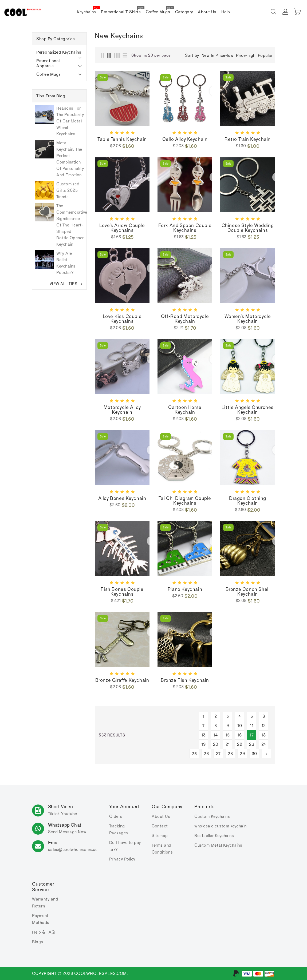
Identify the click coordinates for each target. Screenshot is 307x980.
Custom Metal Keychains (218, 845)
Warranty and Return (45, 903)
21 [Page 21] (228, 744)
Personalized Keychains (59, 52)
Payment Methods (41, 919)
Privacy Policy (122, 859)
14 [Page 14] (216, 735)
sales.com (75, 849)
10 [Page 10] (240, 726)
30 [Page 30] (254, 754)
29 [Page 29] (242, 754)
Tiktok (54, 814)
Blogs (38, 942)
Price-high (246, 55)
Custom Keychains (212, 816)
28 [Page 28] (230, 754)
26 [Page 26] (206, 754)
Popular (265, 55)
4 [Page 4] (240, 716)
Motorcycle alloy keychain (122, 410)
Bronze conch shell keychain (248, 592)
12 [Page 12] (264, 726)
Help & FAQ (43, 932)
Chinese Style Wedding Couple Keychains (248, 228)
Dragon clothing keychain (248, 501)
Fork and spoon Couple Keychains (185, 228)
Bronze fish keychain (185, 680)
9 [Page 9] (228, 726)
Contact (160, 826)
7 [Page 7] (204, 726)
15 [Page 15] (228, 735)
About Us (161, 816)
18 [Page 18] (264, 735)
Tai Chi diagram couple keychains (185, 501)
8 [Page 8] (216, 726)
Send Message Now (67, 832)
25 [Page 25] (194, 754)
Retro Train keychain (248, 139)
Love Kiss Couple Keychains (122, 319)
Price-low (225, 55)
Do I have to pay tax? (125, 846)
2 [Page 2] (216, 716)
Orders (116, 816)
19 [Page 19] (204, 744)
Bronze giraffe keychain (122, 680)
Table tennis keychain (122, 139)
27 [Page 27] (218, 754)
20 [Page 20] (216, 744)
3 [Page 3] (228, 716)
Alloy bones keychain (122, 498)
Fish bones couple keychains (122, 592)
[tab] (59, 52)
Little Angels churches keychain (248, 410)
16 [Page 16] (240, 735)
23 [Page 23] (252, 744)
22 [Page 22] (240, 744)
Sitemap (160, 836)
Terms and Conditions (162, 849)
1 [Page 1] (204, 716)
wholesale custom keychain (221, 826)
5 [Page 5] (252, 716)
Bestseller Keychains (214, 836)
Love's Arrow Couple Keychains (122, 228)
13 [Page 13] (204, 735)
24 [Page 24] (264, 744)
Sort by (192, 55)
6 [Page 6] (264, 716)
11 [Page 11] (252, 726)
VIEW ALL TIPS (66, 284)
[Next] (266, 754)
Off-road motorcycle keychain (185, 319)
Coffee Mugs (49, 74)
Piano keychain (185, 589)
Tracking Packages (119, 829)
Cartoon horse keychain (185, 410)
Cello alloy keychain (185, 139)
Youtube (69, 814)
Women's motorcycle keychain (248, 319)
